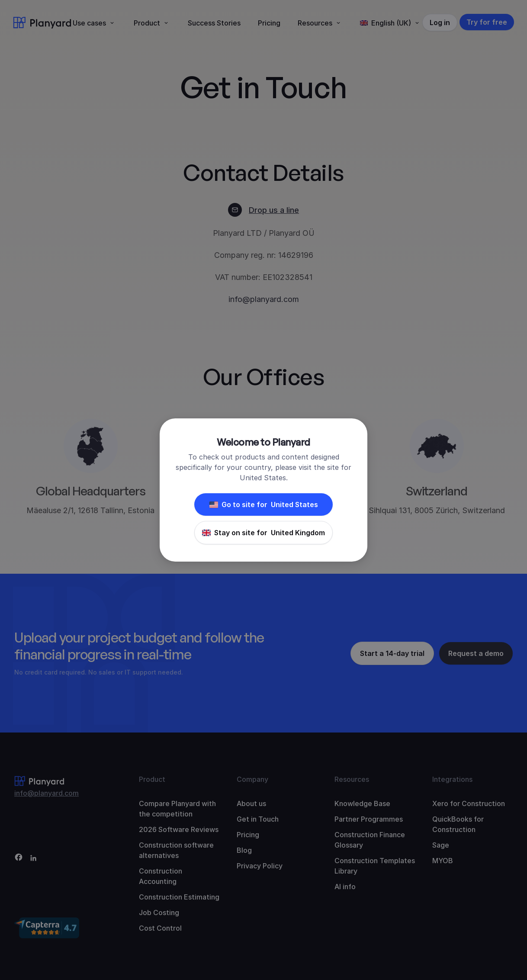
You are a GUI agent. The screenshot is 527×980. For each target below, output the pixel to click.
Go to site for (264, 504)
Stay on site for (263, 533)
